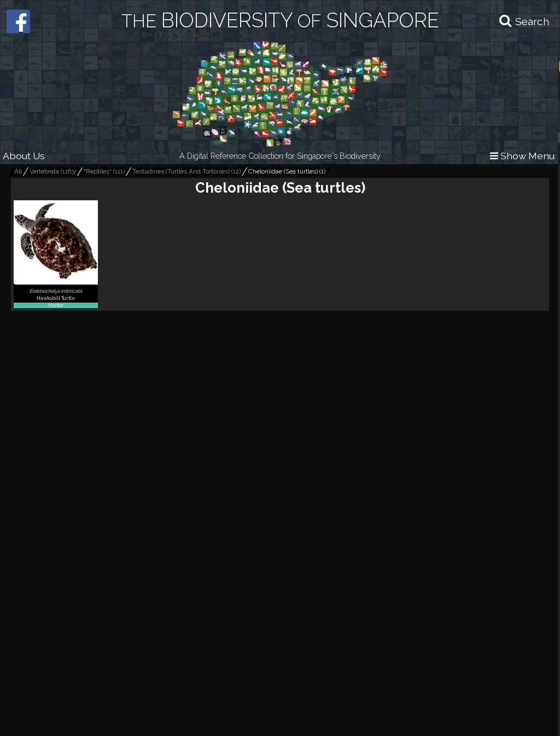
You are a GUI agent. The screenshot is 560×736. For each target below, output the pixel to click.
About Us (24, 156)
